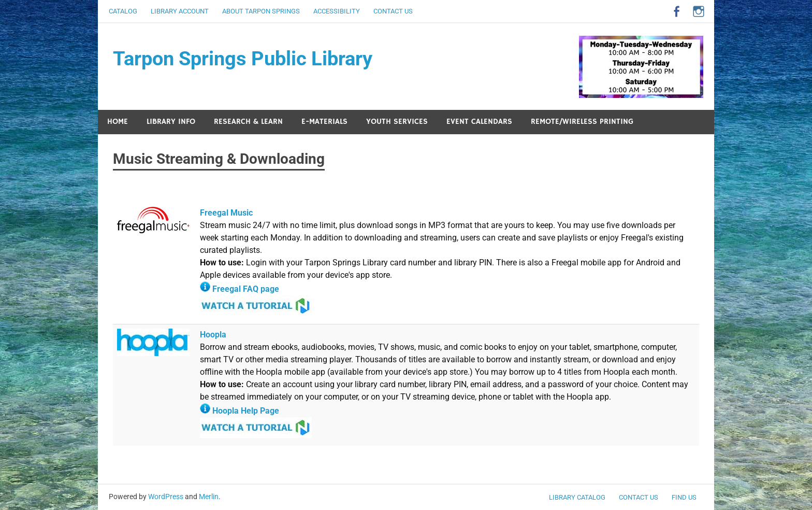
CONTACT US (393, 11)
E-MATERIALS (324, 122)
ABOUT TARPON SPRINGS (261, 11)
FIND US (684, 497)
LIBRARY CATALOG (577, 497)
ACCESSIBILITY (337, 11)
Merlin (209, 497)
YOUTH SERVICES (397, 122)
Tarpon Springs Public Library (243, 59)
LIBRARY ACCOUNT (180, 11)
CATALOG (123, 11)
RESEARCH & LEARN (248, 122)
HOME (118, 122)
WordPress (166, 497)
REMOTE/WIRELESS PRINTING (582, 122)
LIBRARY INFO (171, 122)
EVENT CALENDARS (479, 122)
